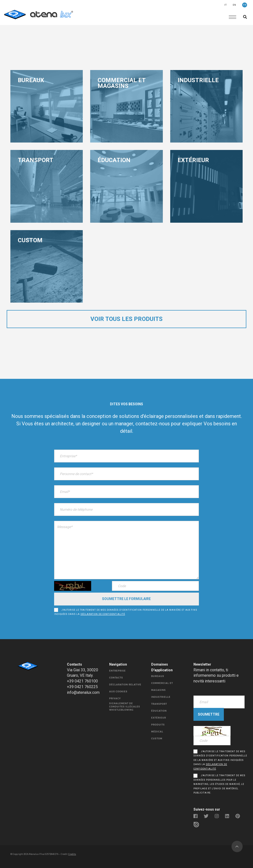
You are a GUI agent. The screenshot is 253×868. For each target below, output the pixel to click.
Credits (72, 854)
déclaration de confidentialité (103, 614)
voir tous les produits (126, 319)
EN (234, 5)
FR (245, 5)
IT (226, 5)
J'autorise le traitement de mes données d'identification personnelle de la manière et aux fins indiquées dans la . (126, 612)
